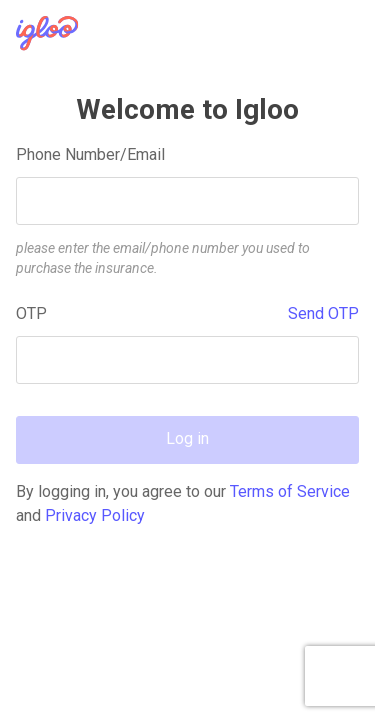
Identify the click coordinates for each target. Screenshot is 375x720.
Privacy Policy (95, 515)
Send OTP (323, 313)
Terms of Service (290, 491)
